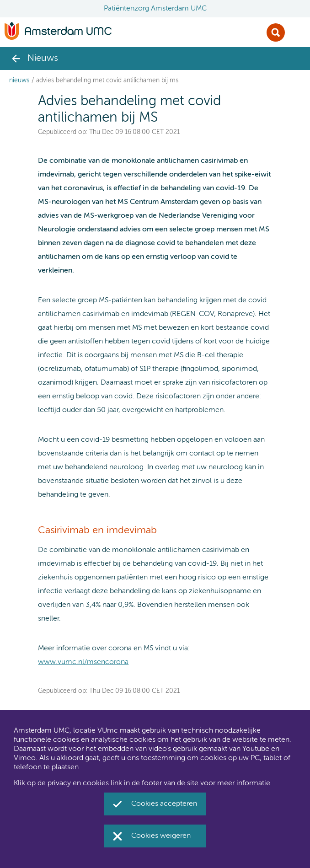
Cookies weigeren (161, 836)
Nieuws (19, 80)
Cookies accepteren (164, 804)
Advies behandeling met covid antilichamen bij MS (107, 80)
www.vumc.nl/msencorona (83, 662)
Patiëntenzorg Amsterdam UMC (155, 9)
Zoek (276, 32)
